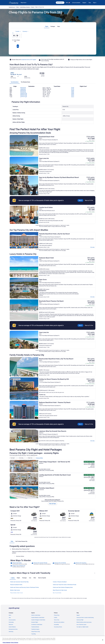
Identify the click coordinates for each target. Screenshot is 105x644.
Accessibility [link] (56, 625)
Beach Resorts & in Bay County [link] (60, 590)
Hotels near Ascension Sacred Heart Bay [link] (19, 582)
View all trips (52, 504)
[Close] (103, 640)
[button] (52, 573)
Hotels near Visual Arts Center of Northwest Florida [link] (65, 585)
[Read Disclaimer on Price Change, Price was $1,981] (86, 477)
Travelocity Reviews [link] (35, 627)
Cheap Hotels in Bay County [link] (16, 593)
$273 (73, 95)
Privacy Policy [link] (57, 615)
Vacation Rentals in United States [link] (38, 618)
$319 (73, 96)
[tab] (47, 26)
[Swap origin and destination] (39, 36)
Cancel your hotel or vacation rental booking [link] (85, 618)
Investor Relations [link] (12, 627)
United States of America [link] (25, 7)
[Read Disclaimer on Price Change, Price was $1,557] (86, 464)
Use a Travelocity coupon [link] (81, 625)
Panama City (24, 93)
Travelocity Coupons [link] (35, 629)
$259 (73, 93)
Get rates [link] (92, 247)
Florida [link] (32, 7)
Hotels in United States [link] (36, 615)
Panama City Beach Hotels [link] (16, 585)
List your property (76, 3)
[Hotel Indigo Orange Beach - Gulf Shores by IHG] (67, 466)
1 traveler (81, 31)
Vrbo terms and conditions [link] (59, 622)
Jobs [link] (10, 618)
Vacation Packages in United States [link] (38, 620)
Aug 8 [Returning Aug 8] (85, 36)
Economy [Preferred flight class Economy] (88, 31)
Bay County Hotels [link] (57, 593)
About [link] (10, 615)
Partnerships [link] (11, 622)
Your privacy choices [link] (58, 627)
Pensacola (23, 88)
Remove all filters (40, 458)
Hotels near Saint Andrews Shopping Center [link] (63, 587)
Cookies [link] (56, 618)
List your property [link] (12, 620)
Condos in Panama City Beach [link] (60, 582)
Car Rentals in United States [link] (37, 625)
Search (52, 45)
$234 (73, 91)
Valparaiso (23, 89)
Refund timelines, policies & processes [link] (84, 622)
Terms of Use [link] (57, 620)
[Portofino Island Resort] (67, 492)
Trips (90, 3)
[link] (21, 563)
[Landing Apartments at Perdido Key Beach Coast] (67, 479)
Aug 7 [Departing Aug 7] (71, 36)
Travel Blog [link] (34, 634)
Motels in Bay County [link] (15, 590)
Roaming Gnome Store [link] (13, 629)
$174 (73, 89)
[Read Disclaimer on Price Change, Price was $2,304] (86, 490)
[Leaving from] (25, 36)
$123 (73, 88)
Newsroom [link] (11, 625)
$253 (73, 92)
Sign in (95, 3)
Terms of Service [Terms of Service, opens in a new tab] (14, 643)
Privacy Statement (7, 643)
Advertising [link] (11, 632)
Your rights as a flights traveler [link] (82, 627)
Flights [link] (17, 7)
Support (84, 3)
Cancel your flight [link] (80, 620)
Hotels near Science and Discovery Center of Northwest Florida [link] (24, 587)
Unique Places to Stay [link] (36, 632)
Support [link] (78, 615)
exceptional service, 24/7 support (29, 60)
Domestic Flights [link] (35, 622)
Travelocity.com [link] (12, 7)
